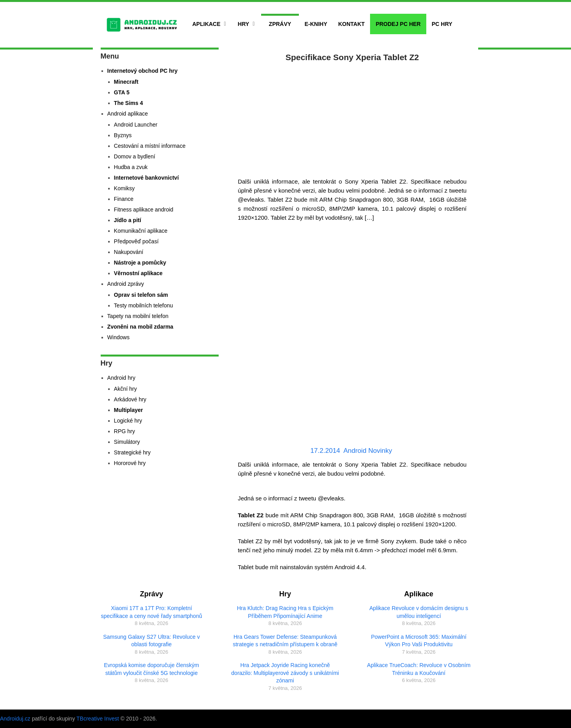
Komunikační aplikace (141, 231)
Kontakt (351, 24)
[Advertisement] (352, 118)
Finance (124, 199)
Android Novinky (368, 451)
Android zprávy (126, 284)
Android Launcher (136, 125)
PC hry (442, 24)
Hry (244, 24)
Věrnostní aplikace (138, 273)
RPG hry (125, 431)
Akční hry (125, 389)
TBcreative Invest (98, 719)
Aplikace (206, 24)
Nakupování (129, 252)
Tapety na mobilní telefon (138, 316)
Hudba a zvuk (131, 167)
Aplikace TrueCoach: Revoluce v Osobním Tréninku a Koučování (419, 669)
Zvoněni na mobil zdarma (140, 327)
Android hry (122, 378)
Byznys (123, 135)
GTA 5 (122, 92)
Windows (119, 337)
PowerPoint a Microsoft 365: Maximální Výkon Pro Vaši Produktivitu (419, 641)
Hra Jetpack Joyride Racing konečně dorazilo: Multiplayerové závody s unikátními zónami (285, 673)
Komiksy (124, 188)
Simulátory (127, 442)
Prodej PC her (398, 24)
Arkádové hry (130, 399)
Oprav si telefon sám (141, 295)
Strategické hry (132, 452)
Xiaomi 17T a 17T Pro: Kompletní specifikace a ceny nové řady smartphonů (151, 612)
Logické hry (128, 421)
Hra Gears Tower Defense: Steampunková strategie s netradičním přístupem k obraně (285, 641)
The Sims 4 (129, 103)
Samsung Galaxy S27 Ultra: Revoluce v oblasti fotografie (151, 641)
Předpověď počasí (136, 241)
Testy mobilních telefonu (144, 305)
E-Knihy (316, 24)
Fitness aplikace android (144, 210)
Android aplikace (128, 114)
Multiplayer (129, 410)
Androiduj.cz (15, 719)
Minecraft (126, 82)
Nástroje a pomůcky (140, 263)
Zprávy (280, 24)
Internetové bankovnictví (146, 178)
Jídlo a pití (128, 220)
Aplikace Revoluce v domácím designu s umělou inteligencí (419, 612)
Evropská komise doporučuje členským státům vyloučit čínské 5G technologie (151, 669)
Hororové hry (130, 463)
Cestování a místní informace (150, 146)
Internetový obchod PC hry (143, 71)
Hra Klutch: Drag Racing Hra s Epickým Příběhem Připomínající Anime (285, 612)
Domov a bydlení (135, 156)
